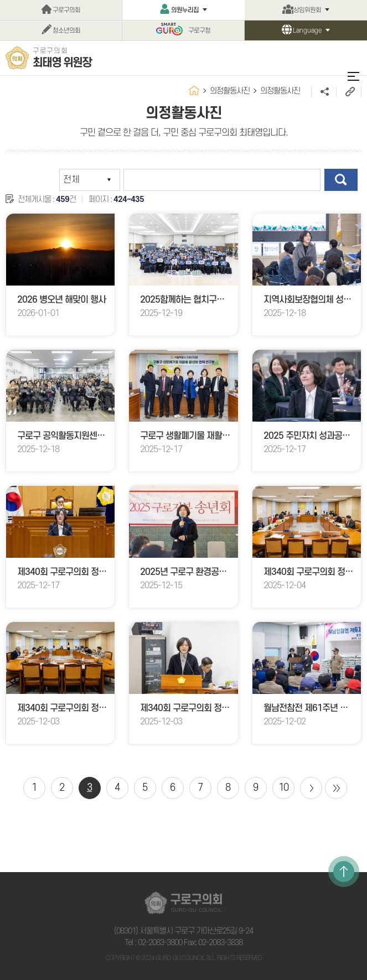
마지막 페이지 (336, 788)
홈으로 (194, 90)
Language (307, 31)
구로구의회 (66, 10)
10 (283, 788)
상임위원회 (307, 10)
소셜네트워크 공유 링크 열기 (324, 92)
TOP (344, 872)
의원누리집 (185, 10)
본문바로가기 (0, 0)
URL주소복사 (348, 92)
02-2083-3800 (160, 943)
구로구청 (199, 31)
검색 (341, 180)
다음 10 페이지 (311, 788)
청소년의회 (66, 31)
